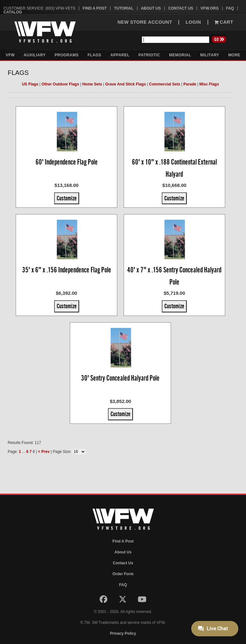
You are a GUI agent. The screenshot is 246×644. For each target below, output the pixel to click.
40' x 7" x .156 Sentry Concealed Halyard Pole (174, 276)
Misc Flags (209, 84)
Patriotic (149, 55)
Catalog (13, 12)
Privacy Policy (123, 633)
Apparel (120, 55)
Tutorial (124, 8)
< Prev (44, 452)
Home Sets (92, 84)
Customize (67, 198)
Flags (94, 55)
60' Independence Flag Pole (67, 162)
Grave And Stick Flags (126, 84)
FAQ (230, 8)
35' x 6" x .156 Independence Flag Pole (67, 270)
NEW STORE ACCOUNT (145, 22)
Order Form (123, 574)
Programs (67, 55)
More (234, 55)
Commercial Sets (164, 84)
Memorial (180, 55)
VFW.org (210, 8)
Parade (190, 84)
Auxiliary (35, 55)
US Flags (30, 84)
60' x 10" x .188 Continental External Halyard (174, 168)
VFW (10, 55)
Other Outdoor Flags (60, 84)
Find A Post (95, 8)
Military (210, 55)
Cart (224, 22)
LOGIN (193, 22)
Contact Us (181, 8)
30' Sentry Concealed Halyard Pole (120, 378)
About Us (151, 8)
